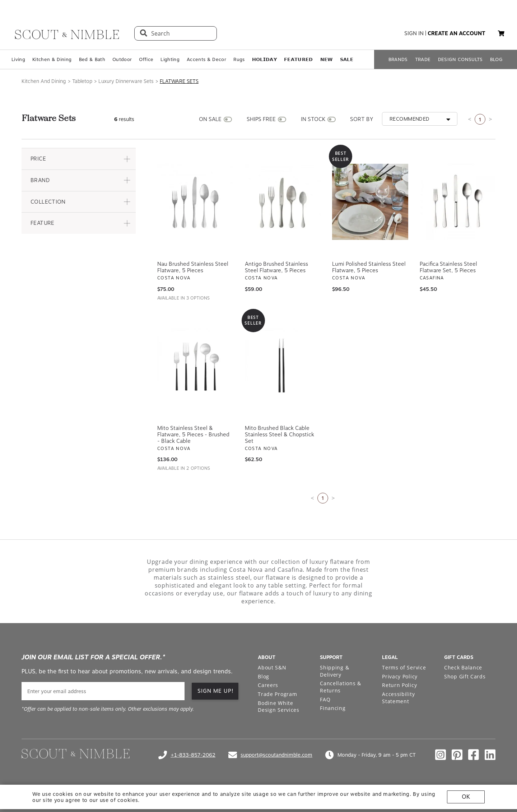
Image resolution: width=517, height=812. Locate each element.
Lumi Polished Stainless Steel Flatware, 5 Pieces (369, 267)
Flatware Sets (179, 81)
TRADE (423, 59)
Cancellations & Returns (341, 687)
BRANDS (398, 59)
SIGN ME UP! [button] (216, 691)
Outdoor (122, 59)
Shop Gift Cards (465, 676)
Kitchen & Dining (52, 59)
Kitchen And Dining (44, 81)
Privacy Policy (400, 676)
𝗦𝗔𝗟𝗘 (347, 59)
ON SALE (210, 119)
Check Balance (463, 667)
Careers (268, 685)
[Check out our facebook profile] (474, 755)
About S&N (272, 667)
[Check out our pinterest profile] (457, 755)
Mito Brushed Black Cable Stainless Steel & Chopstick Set (280, 435)
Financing (333, 708)
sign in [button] (414, 33)
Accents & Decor (206, 59)
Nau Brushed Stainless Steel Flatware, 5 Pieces (193, 267)
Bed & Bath (92, 59)
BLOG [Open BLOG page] (496, 59)
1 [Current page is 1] (480, 119)
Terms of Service (404, 667)
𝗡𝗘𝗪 (327, 59)
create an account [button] (457, 33)
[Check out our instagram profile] (441, 755)
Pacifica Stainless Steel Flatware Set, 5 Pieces (448, 267)
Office (146, 59)
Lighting (170, 59)
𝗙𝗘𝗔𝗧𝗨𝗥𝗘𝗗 (299, 59)
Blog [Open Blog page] (264, 676)
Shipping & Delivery (334, 671)
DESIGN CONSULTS (460, 59)
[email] (103, 691)
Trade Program (277, 694)
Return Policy (399, 685)
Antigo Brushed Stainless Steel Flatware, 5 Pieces (276, 267)
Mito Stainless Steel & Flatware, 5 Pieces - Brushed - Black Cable (193, 435)
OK (466, 797)
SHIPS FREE (261, 119)
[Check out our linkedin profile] (490, 755)
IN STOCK (313, 119)
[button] (501, 33)
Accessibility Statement (398, 698)
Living (18, 59)
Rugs (239, 59)
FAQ (325, 699)
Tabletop (82, 81)
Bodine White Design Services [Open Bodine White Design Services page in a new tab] (279, 707)
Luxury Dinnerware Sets (126, 81)
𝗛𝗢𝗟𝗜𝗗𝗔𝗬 (264, 59)
